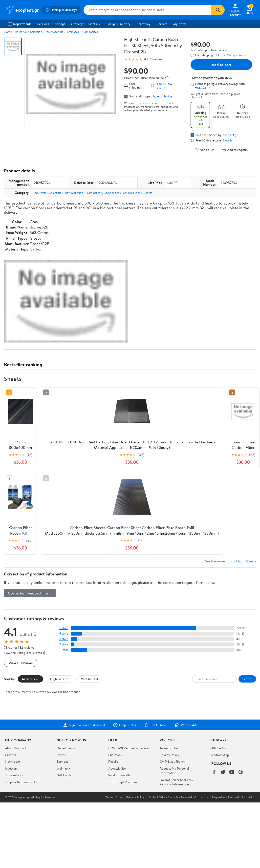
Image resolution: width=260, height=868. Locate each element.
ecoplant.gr (165, 96)
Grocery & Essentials (85, 24)
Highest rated (60, 679)
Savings (60, 24)
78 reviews (156, 59)
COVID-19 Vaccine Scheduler (129, 748)
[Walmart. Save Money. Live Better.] (22, 10)
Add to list (204, 149)
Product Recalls (119, 775)
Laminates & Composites (82, 32)
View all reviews (21, 663)
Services (43, 24)
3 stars (64, 639)
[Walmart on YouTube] (232, 772)
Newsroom (12, 761)
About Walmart (16, 748)
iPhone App (219, 748)
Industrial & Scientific (28, 32)
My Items (180, 24)
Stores (61, 755)
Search (247, 679)
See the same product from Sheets (231, 561)
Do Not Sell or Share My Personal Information (176, 782)
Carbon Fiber (131, 193)
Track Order (156, 725)
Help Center (125, 725)
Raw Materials (54, 32)
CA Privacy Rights (172, 761)
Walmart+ (64, 768)
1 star (65, 650)
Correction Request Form (30, 593)
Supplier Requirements (21, 782)
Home (8, 32)
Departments (20, 24)
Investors (11, 768)
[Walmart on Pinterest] (241, 772)
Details (227, 140)
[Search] (218, 10)
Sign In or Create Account (84, 725)
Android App (220, 755)
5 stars (64, 628)
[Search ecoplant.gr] (147, 10)
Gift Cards (64, 775)
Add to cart (221, 65)
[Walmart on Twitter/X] (223, 772)
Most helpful (89, 679)
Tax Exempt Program (123, 782)
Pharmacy (143, 24)
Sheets (148, 193)
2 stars (64, 644)
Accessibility (117, 768)
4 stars (64, 633)
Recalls (113, 761)
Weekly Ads (186, 725)
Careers (162, 24)
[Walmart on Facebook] (214, 772)
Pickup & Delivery (118, 24)
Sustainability (14, 775)
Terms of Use (169, 748)
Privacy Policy (170, 755)
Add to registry (235, 149)
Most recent (30, 679)
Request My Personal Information (174, 771)
